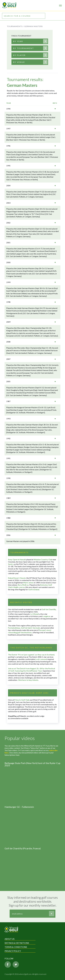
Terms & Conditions (16, 947)
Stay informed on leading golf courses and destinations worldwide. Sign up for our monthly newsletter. (33, 901)
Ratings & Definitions (17, 943)
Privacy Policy (13, 951)
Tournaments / (15, 26)
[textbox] (18, 41)
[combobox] (30, 41)
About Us (9, 939)
